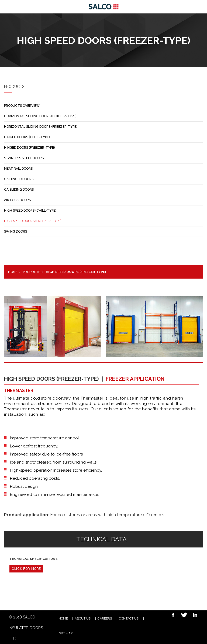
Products (32, 272)
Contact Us (129, 618)
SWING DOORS (15, 232)
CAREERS (105, 618)
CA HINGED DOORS (19, 179)
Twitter (183, 616)
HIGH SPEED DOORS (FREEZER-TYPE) (33, 221)
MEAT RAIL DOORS (18, 169)
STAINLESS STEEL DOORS (24, 158)
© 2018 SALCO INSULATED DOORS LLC (26, 628)
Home (13, 272)
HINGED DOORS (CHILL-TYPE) (27, 137)
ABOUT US (83, 618)
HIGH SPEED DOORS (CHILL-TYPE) (30, 211)
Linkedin (194, 616)
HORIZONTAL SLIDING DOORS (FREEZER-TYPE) (41, 127)
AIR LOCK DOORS (17, 200)
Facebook (172, 616)
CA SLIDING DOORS (19, 190)
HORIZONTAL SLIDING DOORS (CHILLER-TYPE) (40, 116)
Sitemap (66, 633)
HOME (63, 618)
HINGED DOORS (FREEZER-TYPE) (29, 148)
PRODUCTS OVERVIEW (22, 106)
